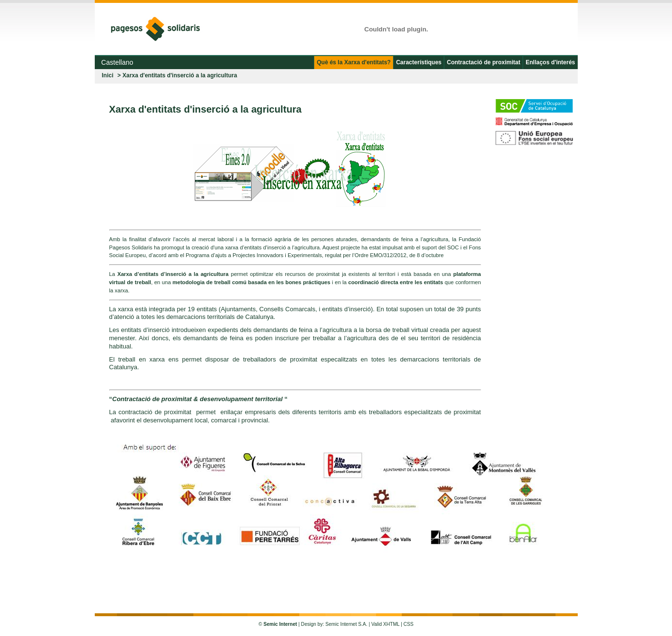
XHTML (392, 624)
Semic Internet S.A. (346, 624)
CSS (409, 624)
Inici (108, 75)
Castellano (116, 62)
